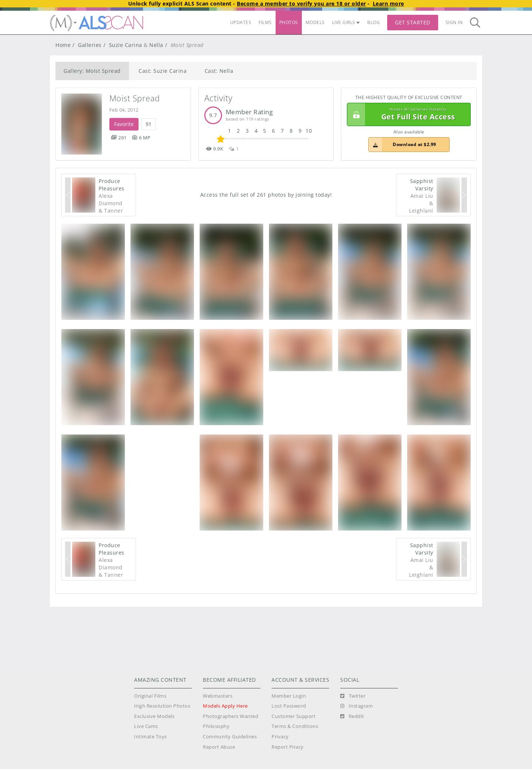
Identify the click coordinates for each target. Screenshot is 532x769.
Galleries (90, 45)
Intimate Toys (151, 737)
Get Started (413, 22)
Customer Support (294, 716)
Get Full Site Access (407, 115)
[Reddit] (352, 717)
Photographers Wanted (231, 716)
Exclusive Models (154, 716)
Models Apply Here (225, 706)
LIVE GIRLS (346, 22)
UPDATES (241, 22)
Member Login (289, 696)
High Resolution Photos (162, 706)
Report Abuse (219, 747)
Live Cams (146, 726)
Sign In (454, 22)
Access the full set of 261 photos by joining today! (266, 195)
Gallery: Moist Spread (92, 71)
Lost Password (289, 706)
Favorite (124, 124)
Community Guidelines (230, 737)
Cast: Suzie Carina (163, 71)
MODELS (315, 22)
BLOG (374, 22)
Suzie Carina (126, 45)
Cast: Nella (219, 71)
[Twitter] (353, 696)
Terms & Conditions (295, 726)
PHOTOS (289, 22)
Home (63, 45)
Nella (156, 45)
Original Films (150, 696)
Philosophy (216, 726)
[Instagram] (357, 706)
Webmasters (218, 696)
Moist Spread (135, 98)
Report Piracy (288, 747)
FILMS (265, 22)
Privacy (280, 737)
